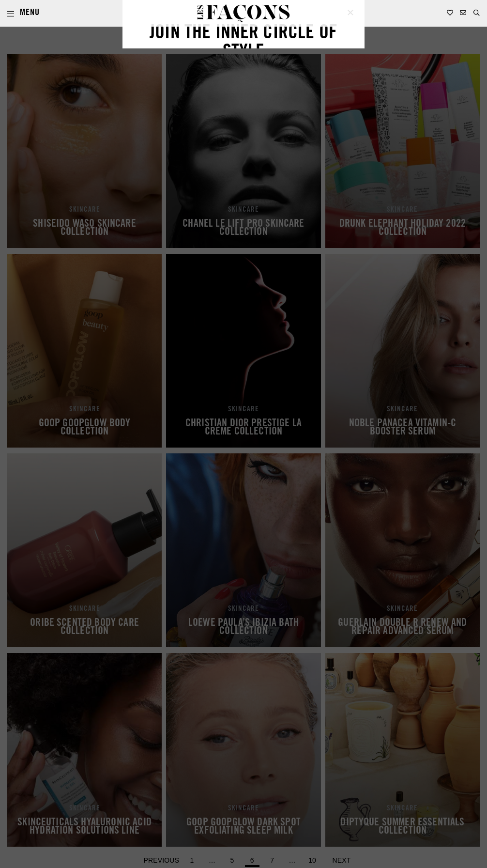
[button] (477, 13)
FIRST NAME (160, 433)
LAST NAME (264, 433)
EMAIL (151, 472)
